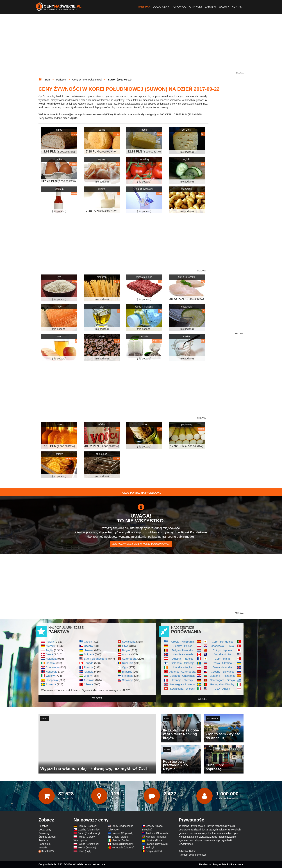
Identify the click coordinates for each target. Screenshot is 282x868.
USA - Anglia (222, 689)
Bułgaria (89, 654)
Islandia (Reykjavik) (157, 844)
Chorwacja (52, 667)
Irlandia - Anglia (183, 667)
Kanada (89, 663)
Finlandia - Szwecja (182, 663)
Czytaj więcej (186, 844)
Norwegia (52, 672)
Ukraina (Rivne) (155, 840)
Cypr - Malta (222, 659)
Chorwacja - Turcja (222, 646)
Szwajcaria (129, 642)
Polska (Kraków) (87, 848)
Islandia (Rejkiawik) (123, 833)
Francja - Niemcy (182, 680)
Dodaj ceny (161, 7)
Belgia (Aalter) (154, 851)
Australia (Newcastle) (158, 833)
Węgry (88, 676)
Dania (49, 654)
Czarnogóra (129, 659)
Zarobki (211, 7)
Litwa (125, 646)
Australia (89, 680)
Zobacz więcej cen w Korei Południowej (141, 544)
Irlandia (50, 663)
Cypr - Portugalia (222, 642)
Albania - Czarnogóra (182, 672)
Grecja (88, 642)
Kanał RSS (47, 851)
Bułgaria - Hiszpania (222, 676)
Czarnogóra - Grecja (222, 680)
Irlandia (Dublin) (121, 840)
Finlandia (128, 676)
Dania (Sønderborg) (89, 833)
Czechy (88, 646)
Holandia (51, 659)
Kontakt (238, 7)
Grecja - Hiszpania (182, 642)
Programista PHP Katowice (228, 864)
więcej (97, 698)
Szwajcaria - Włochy (182, 689)
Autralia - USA (222, 654)
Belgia (126, 650)
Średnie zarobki (47, 837)
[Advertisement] (141, 46)
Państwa (144, 7)
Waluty (224, 7)
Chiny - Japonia (222, 650)
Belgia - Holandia (182, 650)
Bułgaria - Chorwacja (182, 676)
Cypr (125, 667)
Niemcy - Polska (182, 646)
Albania (88, 684)
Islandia (89, 672)
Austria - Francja (182, 659)
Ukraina (89, 650)
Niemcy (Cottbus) (87, 826)
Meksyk (150, 848)
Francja (88, 667)
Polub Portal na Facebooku (141, 493)
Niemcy (50, 646)
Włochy (50, 676)
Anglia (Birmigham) (122, 844)
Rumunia (128, 663)
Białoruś (127, 672)
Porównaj (179, 7)
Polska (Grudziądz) (88, 844)
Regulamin (45, 844)
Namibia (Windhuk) (157, 837)
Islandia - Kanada (183, 654)
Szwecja (51, 684)
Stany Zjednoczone (96, 659)
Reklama (43, 840)
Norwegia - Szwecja (183, 684)
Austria (126, 654)
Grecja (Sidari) (120, 837)
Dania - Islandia (222, 667)
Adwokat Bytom (187, 851)
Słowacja (128, 680)
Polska (50, 642)
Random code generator (192, 855)
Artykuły (196, 7)
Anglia (49, 650)
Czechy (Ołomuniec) (89, 830)
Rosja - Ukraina (222, 663)
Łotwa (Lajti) (85, 851)
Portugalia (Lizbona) (123, 848)
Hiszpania (52, 680)
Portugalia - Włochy (222, 684)
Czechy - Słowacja (222, 672)
